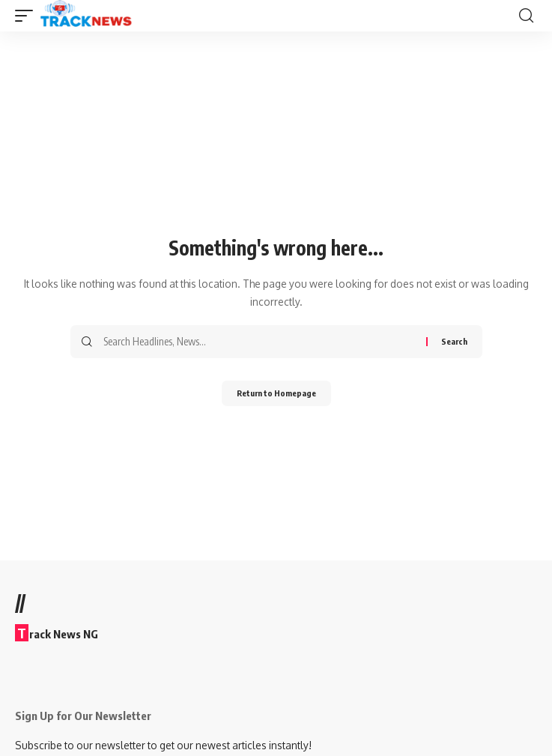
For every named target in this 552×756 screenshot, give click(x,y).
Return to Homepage (276, 393)
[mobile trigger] (28, 16)
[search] (526, 16)
